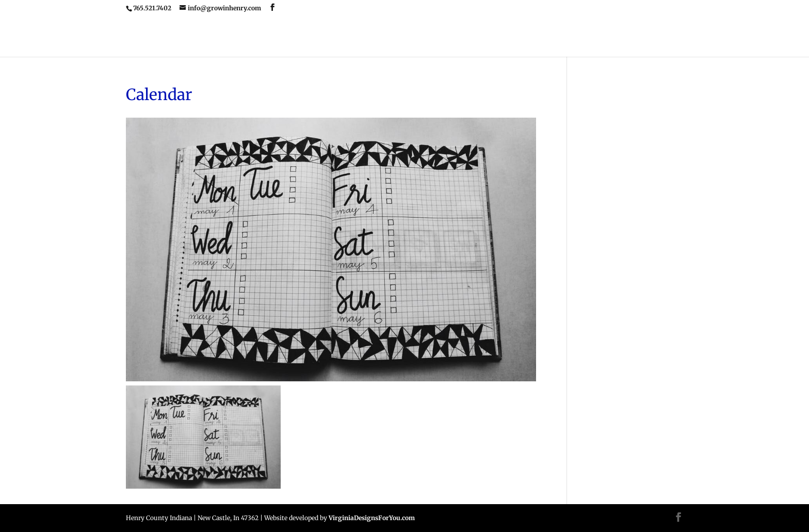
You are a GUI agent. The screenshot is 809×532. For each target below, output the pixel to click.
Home (330, 38)
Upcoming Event (433, 38)
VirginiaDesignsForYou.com (372, 518)
